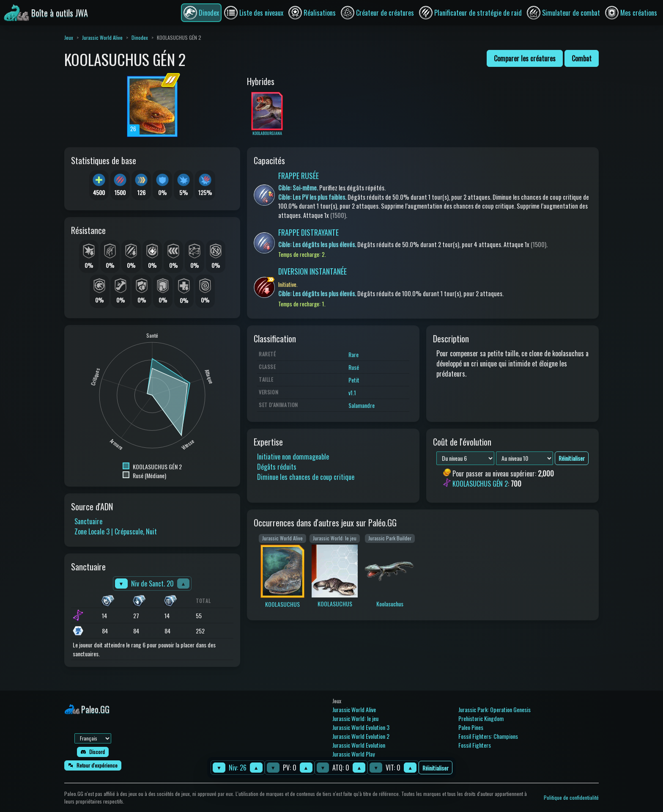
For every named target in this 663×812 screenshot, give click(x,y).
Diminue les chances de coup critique (306, 477)
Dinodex (140, 37)
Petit (354, 380)
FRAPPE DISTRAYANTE (308, 232)
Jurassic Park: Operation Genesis (495, 709)
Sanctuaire (88, 521)
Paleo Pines (471, 727)
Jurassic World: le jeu (355, 718)
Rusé (354, 367)
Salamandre (362, 405)
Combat (582, 58)
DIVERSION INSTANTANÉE (312, 271)
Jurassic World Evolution (359, 745)
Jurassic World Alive (102, 37)
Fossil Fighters (475, 745)
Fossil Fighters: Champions (488, 736)
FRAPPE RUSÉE (299, 176)
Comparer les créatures (525, 58)
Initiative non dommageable (293, 457)
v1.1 (352, 392)
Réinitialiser (436, 768)
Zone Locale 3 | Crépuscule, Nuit (116, 531)
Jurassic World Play (353, 754)
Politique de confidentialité (571, 797)
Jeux (69, 37)
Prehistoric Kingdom (481, 718)
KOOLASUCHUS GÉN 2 (480, 484)
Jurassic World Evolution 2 (361, 736)
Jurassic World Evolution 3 (361, 727)
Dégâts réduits (277, 467)
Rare (353, 354)
